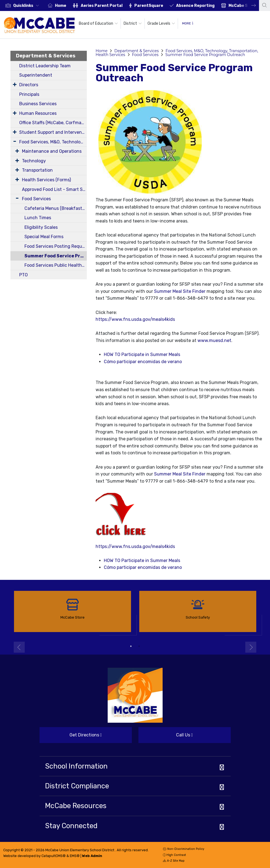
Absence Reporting (195, 6)
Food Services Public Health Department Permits (56, 265)
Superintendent (36, 75)
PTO (23, 275)
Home (61, 6)
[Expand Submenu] (15, 84)
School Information (76, 766)
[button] (27, 6)
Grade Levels (161, 23)
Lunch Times (38, 218)
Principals (29, 94)
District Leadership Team (45, 66)
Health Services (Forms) (46, 180)
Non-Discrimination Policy (184, 849)
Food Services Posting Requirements (56, 246)
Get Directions (71, 737)
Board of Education (98, 23)
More (188, 23)
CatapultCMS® (54, 856)
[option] (22, 5)
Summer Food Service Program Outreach (56, 256)
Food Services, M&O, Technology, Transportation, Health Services (53, 142)
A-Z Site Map (174, 861)
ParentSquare (149, 6)
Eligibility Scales (41, 227)
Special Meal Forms (44, 237)
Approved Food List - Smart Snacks (54, 189)
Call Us (166, 737)
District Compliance (77, 786)
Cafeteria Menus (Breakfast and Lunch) (56, 208)
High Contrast (176, 855)
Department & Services (46, 56)
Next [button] (249, 5)
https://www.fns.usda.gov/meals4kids (135, 319)
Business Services (38, 104)
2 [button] (139, 646)
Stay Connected (71, 826)
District (133, 23)
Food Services (36, 199)
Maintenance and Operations (52, 151)
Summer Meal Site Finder (180, 291)
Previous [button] (19, 647)
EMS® (75, 856)
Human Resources (38, 113)
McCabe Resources (76, 806)
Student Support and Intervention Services (53, 132)
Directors (29, 85)
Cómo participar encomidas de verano (143, 362)
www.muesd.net (214, 340)
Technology (34, 161)
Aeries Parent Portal (102, 6)
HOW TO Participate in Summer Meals (142, 354)
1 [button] (131, 646)
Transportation (37, 170)
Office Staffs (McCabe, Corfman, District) (53, 123)
